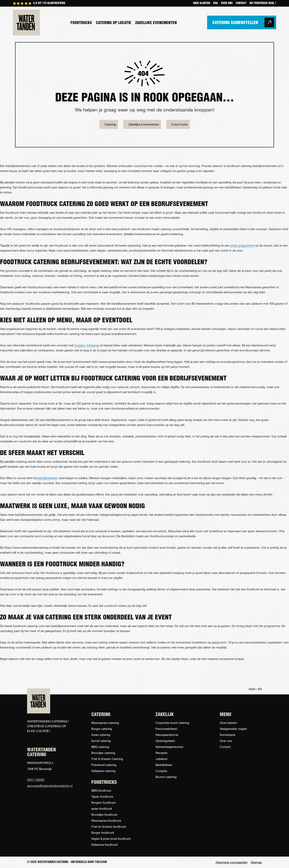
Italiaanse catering (103, 771)
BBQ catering (100, 747)
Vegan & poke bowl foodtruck (111, 839)
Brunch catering (166, 777)
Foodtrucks (81, 23)
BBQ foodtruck (101, 790)
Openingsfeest (165, 741)
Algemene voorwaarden (232, 862)
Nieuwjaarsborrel (167, 735)
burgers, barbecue (87, 345)
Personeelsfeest (166, 729)
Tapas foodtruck (102, 796)
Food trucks (180, 124)
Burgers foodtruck (104, 802)
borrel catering (101, 741)
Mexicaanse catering (105, 723)
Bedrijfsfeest (164, 765)
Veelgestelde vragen (233, 729)
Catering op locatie (114, 23)
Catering (110, 124)
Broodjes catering (103, 753)
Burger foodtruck (103, 833)
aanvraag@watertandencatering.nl (48, 786)
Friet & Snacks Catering (107, 759)
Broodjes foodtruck (104, 814)
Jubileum (162, 759)
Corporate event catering (172, 723)
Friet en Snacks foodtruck (109, 827)
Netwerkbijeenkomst (169, 747)
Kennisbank (228, 735)
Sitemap (256, 862)
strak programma (242, 245)
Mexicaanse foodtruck (106, 820)
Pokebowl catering (104, 765)
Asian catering (101, 735)
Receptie (161, 753)
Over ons (227, 3)
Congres (161, 771)
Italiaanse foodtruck (105, 845)
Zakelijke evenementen (156, 23)
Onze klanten (202, 3)
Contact (241, 3)
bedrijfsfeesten (47, 478)
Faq (216, 3)
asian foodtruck (102, 808)
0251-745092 (36, 780)
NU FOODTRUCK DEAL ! (263, 3)
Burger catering (102, 729)
